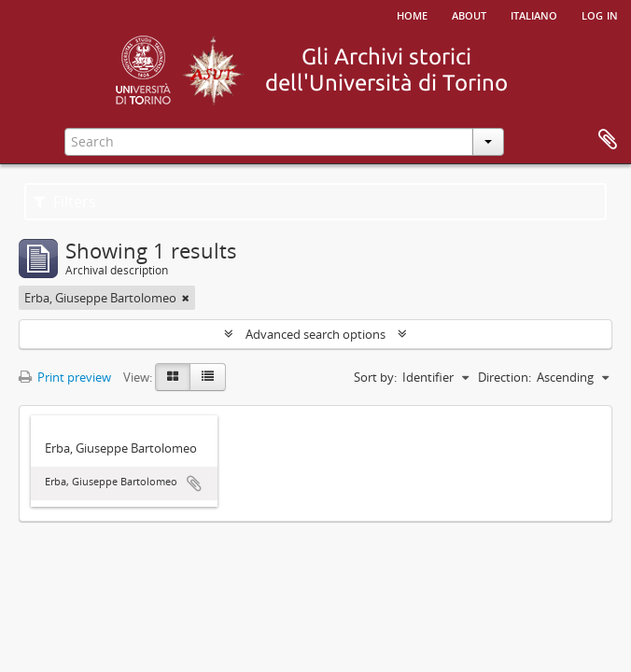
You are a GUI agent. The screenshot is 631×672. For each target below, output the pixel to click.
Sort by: (375, 377)
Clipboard (608, 140)
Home (412, 14)
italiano (534, 14)
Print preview (65, 377)
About (469, 14)
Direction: (505, 377)
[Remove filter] (186, 298)
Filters (65, 202)
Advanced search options (315, 334)
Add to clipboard (194, 483)
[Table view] (208, 377)
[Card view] (173, 377)
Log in (600, 14)
